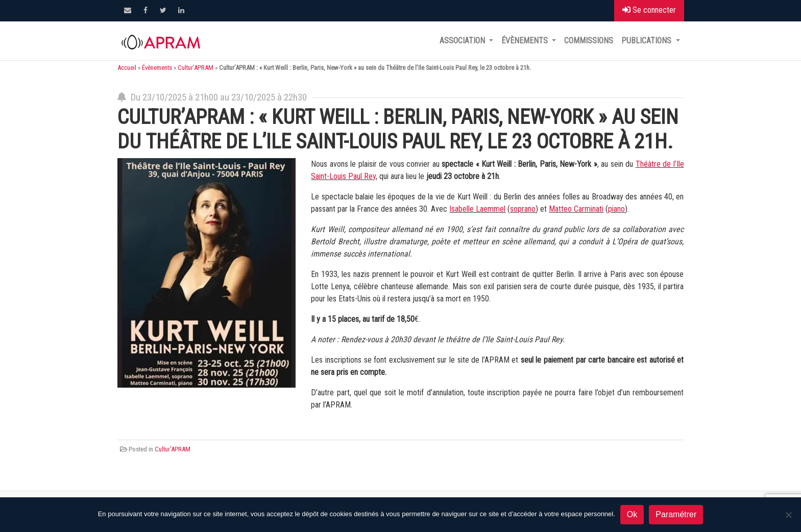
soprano (523, 209)
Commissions (589, 41)
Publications (647, 41)
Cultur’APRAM (196, 68)
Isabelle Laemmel (477, 209)
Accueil (127, 68)
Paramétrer (676, 514)
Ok (632, 514)
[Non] (788, 515)
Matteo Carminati (576, 209)
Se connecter (649, 10)
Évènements (526, 41)
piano (616, 209)
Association (463, 41)
